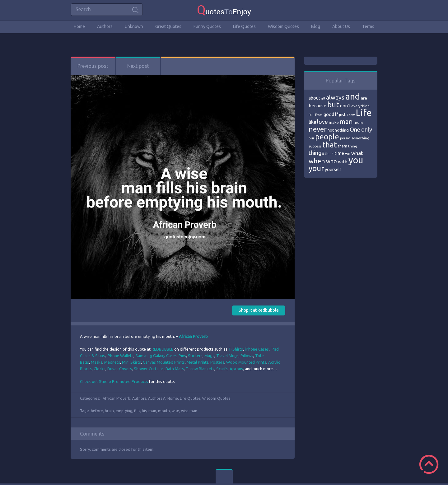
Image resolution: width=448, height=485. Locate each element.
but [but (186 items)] (333, 105)
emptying (124, 411)
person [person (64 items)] (345, 138)
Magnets (112, 362)
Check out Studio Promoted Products (114, 381)
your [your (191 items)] (316, 168)
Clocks (100, 369)
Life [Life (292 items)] (364, 113)
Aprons (236, 369)
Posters (217, 362)
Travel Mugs (227, 356)
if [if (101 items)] (337, 114)
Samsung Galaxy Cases (156, 356)
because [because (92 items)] (317, 106)
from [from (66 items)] (319, 115)
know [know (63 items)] (351, 115)
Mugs (209, 356)
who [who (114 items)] (331, 161)
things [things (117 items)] (316, 153)
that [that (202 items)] (330, 145)
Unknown (134, 26)
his (144, 411)
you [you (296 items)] (356, 160)
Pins (182, 356)
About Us (341, 26)
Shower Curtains (149, 369)
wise (175, 411)
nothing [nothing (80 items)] (342, 130)
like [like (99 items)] (312, 122)
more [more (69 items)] (359, 122)
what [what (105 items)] (357, 153)
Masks (97, 362)
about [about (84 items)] (314, 98)
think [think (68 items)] (329, 154)
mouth (164, 411)
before (97, 411)
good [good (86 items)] (329, 114)
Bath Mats (175, 369)
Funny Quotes (207, 26)
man (152, 411)
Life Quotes (244, 26)
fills (137, 411)
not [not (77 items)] (331, 130)
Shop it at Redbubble (259, 310)
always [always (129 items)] (335, 97)
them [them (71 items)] (343, 146)
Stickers (195, 356)
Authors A (157, 398)
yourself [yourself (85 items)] (333, 170)
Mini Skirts (131, 362)
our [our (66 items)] (311, 138)
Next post (138, 66)
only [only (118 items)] (367, 129)
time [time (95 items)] (339, 153)
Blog (316, 26)
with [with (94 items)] (343, 162)
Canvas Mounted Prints (164, 362)
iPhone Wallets (120, 356)
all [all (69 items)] (323, 98)
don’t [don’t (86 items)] (345, 106)
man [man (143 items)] (346, 121)
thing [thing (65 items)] (353, 146)
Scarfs (222, 369)
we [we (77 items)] (348, 153)
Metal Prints (198, 362)
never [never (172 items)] (318, 129)
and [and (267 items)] (353, 96)
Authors (105, 26)
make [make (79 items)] (334, 122)
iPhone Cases (257, 349)
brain (109, 411)
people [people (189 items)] (327, 137)
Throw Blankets (200, 369)
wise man (189, 411)
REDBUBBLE (162, 349)
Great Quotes (168, 26)
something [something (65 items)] (360, 138)
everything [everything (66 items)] (360, 106)
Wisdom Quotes (283, 26)
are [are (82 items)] (364, 98)
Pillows (247, 356)
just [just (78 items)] (342, 114)
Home (79, 26)
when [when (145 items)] (317, 161)
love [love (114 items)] (322, 122)
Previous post (93, 66)
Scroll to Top (429, 464)
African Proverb (117, 398)
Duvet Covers (120, 369)
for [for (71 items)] (311, 115)
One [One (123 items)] (355, 130)
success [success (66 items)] (315, 146)
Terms (368, 26)
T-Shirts (236, 349)
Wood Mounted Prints (246, 362)
